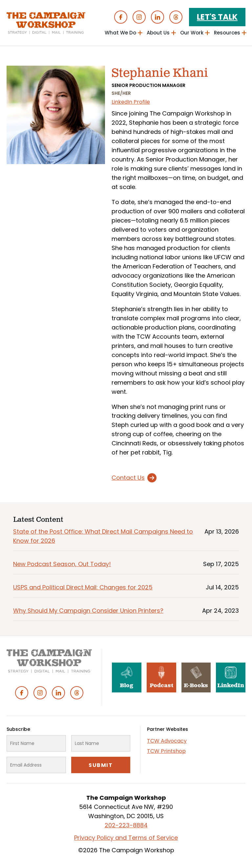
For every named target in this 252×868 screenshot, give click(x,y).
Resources (227, 33)
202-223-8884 (126, 825)
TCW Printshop (166, 751)
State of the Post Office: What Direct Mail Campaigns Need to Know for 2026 (103, 536)
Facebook (121, 17)
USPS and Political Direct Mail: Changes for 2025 (83, 587)
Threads (176, 17)
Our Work (192, 33)
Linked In (157, 17)
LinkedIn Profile (131, 102)
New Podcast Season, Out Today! (62, 564)
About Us (158, 33)
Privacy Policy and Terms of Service (126, 838)
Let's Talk (217, 17)
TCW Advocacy (167, 741)
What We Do (120, 33)
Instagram (139, 17)
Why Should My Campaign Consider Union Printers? (88, 611)
